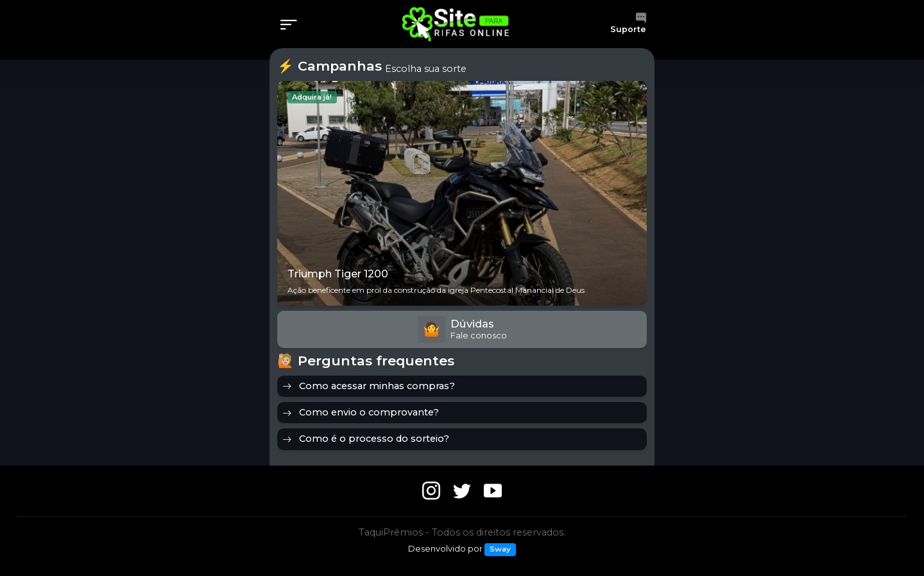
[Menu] (293, 26)
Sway (500, 549)
